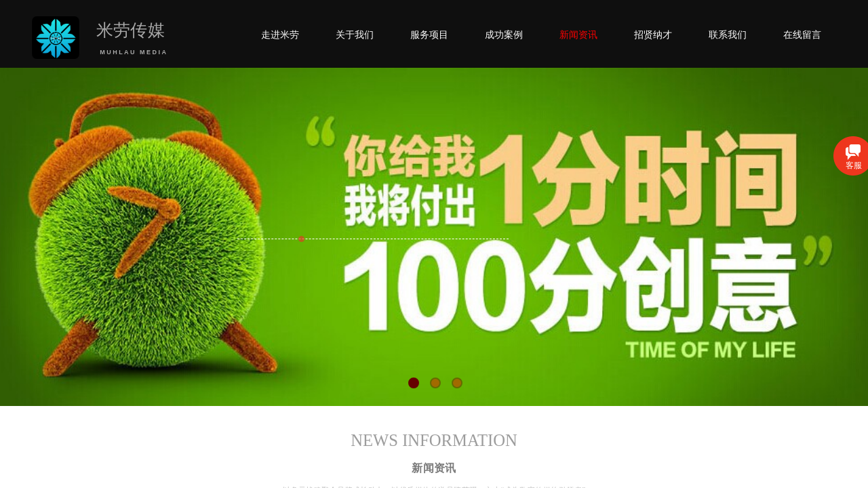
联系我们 (728, 35)
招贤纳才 (653, 35)
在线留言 (802, 35)
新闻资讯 (578, 35)
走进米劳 (280, 35)
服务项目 (429, 35)
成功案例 (504, 35)
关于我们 (355, 35)
